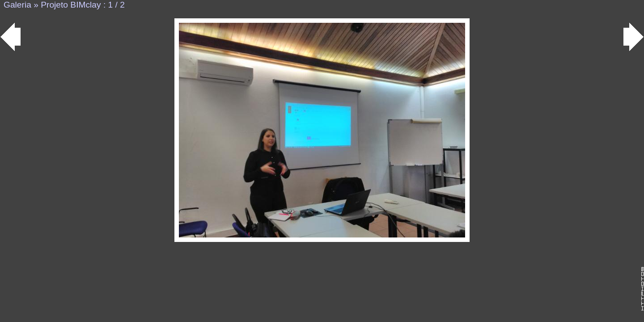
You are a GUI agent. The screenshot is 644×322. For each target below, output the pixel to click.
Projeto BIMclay (71, 5)
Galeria (17, 5)
